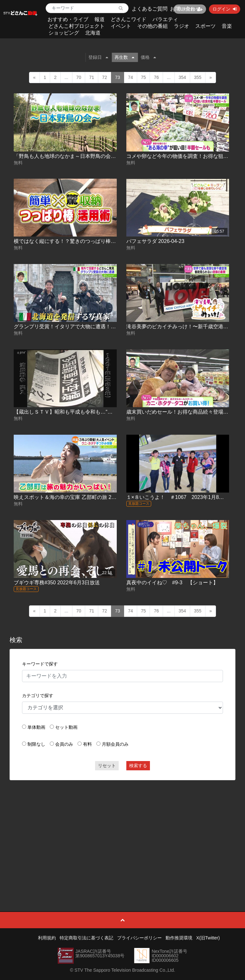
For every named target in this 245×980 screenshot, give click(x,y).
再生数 (124, 57)
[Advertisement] (123, 831)
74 (130, 77)
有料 (87, 744)
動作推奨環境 (179, 938)
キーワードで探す (40, 664)
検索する (138, 766)
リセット (107, 766)
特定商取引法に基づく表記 (86, 938)
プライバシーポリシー (139, 938)
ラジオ (182, 26)
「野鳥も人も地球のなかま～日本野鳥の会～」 (67, 156)
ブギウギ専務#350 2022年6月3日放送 (57, 583)
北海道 (93, 33)
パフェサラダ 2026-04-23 (155, 241)
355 (198, 77)
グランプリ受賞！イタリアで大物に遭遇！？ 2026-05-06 (78, 327)
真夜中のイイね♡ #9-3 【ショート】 (172, 583)
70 (79, 77)
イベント (121, 26)
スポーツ (205, 26)
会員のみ (64, 744)
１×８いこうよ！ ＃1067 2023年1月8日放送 (180, 497)
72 (105, 77)
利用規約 (47, 938)
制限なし (36, 744)
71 (92, 77)
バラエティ (165, 19)
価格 (148, 57)
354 (182, 77)
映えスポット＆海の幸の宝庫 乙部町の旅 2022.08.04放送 (79, 497)
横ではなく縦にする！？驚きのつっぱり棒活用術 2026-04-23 (84, 241)
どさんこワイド (129, 19)
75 (144, 77)
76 (156, 77)
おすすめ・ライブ (68, 19)
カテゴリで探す (38, 696)
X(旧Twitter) (208, 938)
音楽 (227, 26)
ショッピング (64, 33)
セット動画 (66, 727)
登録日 (98, 57)
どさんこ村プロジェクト (77, 26)
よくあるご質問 (150, 9)
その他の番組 (152, 26)
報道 (100, 19)
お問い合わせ (185, 9)
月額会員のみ (115, 744)
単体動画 (36, 727)
